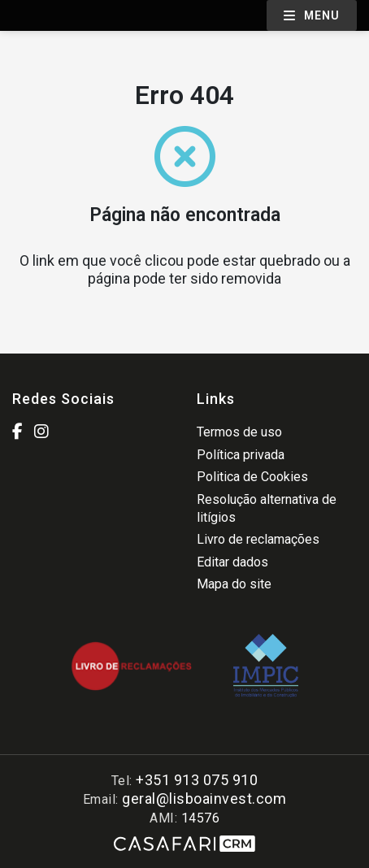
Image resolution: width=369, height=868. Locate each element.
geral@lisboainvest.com (204, 799)
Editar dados (232, 562)
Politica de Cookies (252, 477)
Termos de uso (239, 432)
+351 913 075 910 (197, 780)
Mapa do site (234, 584)
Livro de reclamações (258, 539)
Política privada (241, 455)
